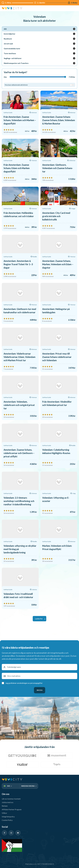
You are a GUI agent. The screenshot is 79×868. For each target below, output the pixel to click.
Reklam (5, 806)
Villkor (4, 813)
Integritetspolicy (8, 817)
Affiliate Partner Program (12, 809)
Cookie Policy (7, 820)
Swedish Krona (29, 786)
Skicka (40, 690)
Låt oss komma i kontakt (11, 799)
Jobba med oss (8, 802)
